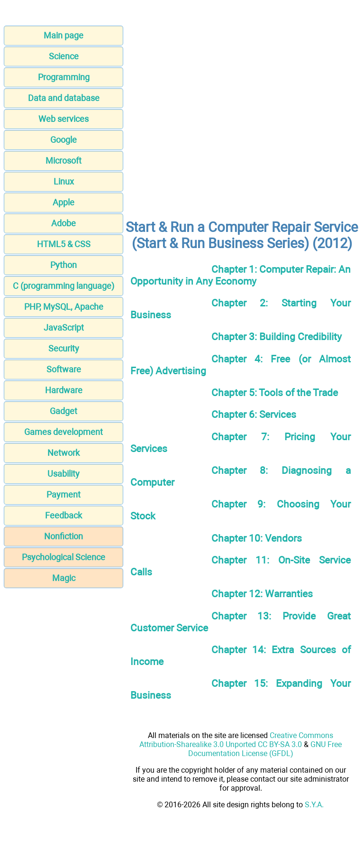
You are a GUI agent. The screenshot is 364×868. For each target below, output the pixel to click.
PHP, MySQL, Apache (64, 307)
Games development (64, 432)
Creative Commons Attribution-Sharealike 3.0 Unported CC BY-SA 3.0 (236, 740)
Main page (64, 35)
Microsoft (64, 161)
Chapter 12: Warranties (262, 594)
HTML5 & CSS (64, 244)
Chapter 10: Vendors (257, 538)
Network (64, 453)
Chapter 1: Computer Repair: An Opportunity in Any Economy (241, 275)
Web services (64, 119)
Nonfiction (64, 536)
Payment (64, 494)
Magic (64, 578)
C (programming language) (64, 286)
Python (64, 265)
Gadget (64, 411)
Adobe (64, 223)
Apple (64, 202)
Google (64, 140)
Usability (64, 474)
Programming (64, 77)
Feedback (64, 515)
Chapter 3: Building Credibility (277, 337)
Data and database (64, 98)
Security (64, 348)
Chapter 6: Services (254, 414)
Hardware (64, 390)
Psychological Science (64, 557)
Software (64, 369)
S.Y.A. (314, 805)
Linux (64, 181)
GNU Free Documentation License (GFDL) (265, 749)
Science (64, 56)
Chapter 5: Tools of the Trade (275, 392)
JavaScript (64, 328)
